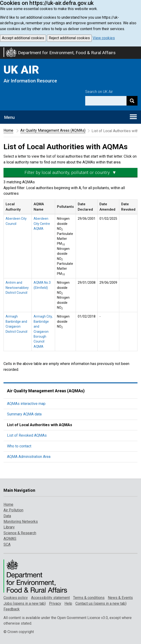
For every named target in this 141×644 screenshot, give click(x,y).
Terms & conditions (89, 598)
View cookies (104, 38)
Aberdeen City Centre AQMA (42, 224)
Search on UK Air (99, 92)
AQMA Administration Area (29, 457)
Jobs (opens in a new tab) (25, 603)
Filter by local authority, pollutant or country (70, 172)
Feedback (12, 609)
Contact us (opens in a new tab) (101, 603)
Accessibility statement (50, 598)
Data (7, 516)
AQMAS (10, 539)
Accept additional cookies (23, 38)
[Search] (132, 101)
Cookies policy (16, 598)
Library (9, 527)
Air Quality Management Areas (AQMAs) (53, 130)
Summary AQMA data (24, 414)
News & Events (120, 598)
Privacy (55, 603)
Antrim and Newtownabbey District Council (17, 288)
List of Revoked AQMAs (27, 435)
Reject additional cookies (69, 38)
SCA (7, 544)
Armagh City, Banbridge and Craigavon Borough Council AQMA (43, 331)
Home (8, 130)
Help (68, 603)
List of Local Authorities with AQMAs (40, 425)
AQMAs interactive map (26, 404)
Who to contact (19, 446)
